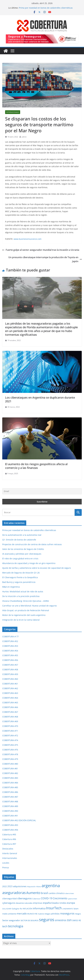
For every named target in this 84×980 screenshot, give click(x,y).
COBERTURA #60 (10, 679)
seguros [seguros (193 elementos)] (47, 919)
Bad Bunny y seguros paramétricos (19, 582)
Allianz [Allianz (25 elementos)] (39, 886)
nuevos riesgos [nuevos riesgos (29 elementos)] (44, 914)
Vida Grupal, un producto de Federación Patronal (26, 610)
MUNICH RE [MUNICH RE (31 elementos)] (32, 914)
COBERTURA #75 (10, 745)
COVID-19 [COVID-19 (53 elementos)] (47, 898)
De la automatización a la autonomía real (22, 535)
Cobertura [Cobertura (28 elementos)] (36, 899)
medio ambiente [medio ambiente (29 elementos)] (9, 914)
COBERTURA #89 (10, 806)
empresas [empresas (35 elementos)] (38, 903)
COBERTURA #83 (10, 778)
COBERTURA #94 (10, 830)
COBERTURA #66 (10, 707)
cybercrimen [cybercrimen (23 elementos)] (72, 899)
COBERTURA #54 (10, 651)
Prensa (6, 867)
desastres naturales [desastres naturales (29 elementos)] (24, 903)
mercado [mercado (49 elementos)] (22, 913)
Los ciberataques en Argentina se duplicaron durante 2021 (40, 399)
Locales (6, 863)
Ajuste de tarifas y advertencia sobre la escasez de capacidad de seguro (37, 568)
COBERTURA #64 (10, 698)
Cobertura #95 (9, 834)
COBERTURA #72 (10, 735)
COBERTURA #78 (10, 754)
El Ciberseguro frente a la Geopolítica (20, 577)
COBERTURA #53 (10, 646)
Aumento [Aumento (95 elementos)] (33, 893)
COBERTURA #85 (10, 787)
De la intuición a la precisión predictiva (21, 596)
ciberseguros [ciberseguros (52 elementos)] (24, 898)
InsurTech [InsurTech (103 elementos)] (54, 908)
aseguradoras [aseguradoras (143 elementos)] (14, 893)
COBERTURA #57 (10, 665)
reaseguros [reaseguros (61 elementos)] (67, 913)
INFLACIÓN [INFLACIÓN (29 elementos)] (27, 909)
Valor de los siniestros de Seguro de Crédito (23, 549)
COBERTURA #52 (10, 641)
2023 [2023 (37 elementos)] (10, 886)
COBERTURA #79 (10, 759)
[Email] (42, 491)
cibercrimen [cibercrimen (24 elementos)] (70, 893)
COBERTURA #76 (10, 750)
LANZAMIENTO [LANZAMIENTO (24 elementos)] (68, 909)
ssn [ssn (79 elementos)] (69, 920)
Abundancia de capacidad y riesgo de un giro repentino (29, 563)
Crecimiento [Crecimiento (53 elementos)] (60, 898)
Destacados (8, 849)
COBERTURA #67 (10, 712)
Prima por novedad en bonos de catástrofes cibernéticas (46, 8)
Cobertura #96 (9, 839)
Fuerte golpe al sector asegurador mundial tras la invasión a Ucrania (41, 250)
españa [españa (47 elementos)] (47, 903)
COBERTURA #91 (10, 816)
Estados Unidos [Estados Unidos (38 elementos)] (59, 903)
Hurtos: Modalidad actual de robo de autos (23, 591)
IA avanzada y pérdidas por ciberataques (22, 554)
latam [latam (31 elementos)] (76, 909)
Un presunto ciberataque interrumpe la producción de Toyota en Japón (45, 259)
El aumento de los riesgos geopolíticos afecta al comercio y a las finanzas (36, 466)
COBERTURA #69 (10, 721)
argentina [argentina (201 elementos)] (51, 886)
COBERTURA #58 (10, 669)
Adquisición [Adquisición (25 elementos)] (31, 886)
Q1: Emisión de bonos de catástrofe (19, 540)
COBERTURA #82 (10, 773)
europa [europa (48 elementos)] (71, 903)
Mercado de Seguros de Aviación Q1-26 (21, 573)
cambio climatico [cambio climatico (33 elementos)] (57, 893)
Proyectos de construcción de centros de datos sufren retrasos (32, 544)
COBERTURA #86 (10, 792)
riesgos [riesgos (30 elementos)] (78, 914)
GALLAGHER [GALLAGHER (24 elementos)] (7, 909)
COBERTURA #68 (10, 717)
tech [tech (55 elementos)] (5, 926)
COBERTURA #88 (10, 801)
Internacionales (13, 112)
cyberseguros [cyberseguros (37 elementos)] (9, 903)
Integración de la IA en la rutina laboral (21, 620)
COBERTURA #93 (10, 825)
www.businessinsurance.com (28, 239)
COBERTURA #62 (10, 688)
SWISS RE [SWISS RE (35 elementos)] (77, 920)
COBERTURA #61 (10, 684)
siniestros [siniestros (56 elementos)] (61, 920)
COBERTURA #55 (10, 655)
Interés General (10, 853)
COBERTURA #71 (10, 731)
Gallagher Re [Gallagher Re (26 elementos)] (17, 909)
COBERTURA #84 (10, 783)
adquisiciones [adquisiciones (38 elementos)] (20, 886)
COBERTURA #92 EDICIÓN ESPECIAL (19, 820)
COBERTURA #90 (10, 811)
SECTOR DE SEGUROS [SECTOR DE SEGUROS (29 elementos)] (30, 920)
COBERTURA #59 (10, 674)
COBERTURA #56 (10, 660)
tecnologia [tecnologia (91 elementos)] (16, 926)
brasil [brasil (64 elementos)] (44, 893)
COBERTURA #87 (10, 797)
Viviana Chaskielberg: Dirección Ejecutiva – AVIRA (26, 601)
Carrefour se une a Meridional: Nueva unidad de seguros (30, 606)
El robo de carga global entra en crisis (20, 558)
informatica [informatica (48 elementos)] (39, 908)
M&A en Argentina (11, 587)
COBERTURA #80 (10, 764)
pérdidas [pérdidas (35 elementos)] (55, 914)
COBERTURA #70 (10, 726)
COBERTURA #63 (10, 693)
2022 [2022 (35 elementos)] (5, 886)
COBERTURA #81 (10, 768)
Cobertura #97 (9, 844)
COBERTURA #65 (10, 702)
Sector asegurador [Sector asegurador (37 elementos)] (11, 920)
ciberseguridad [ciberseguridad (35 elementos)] (10, 898)
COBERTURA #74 (10, 740)
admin (24, 137)
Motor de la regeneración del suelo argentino (24, 615)
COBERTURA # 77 (10, 636)
